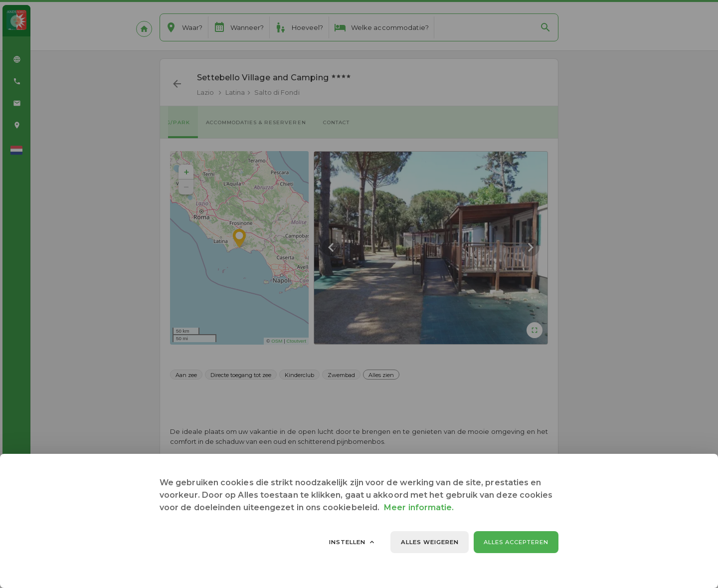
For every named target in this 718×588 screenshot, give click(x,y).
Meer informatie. (419, 507)
